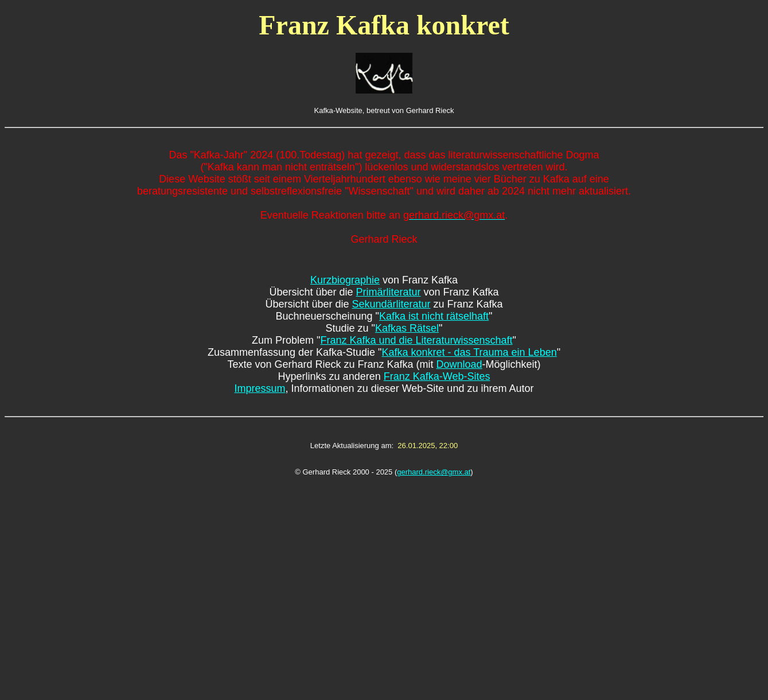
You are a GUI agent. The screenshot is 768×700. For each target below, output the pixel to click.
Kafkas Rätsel (407, 328)
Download (459, 364)
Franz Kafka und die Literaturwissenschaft (416, 340)
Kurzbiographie (345, 280)
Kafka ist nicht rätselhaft (434, 316)
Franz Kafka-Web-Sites (437, 376)
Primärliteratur (388, 292)
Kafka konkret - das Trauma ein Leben (469, 352)
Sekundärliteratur (391, 304)
